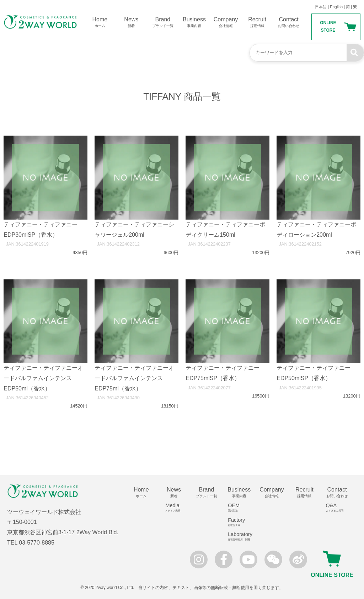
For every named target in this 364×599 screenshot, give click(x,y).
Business (194, 22)
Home (100, 22)
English (336, 7)
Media (176, 508)
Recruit (257, 22)
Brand (163, 22)
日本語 (321, 7)
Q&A (340, 508)
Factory (242, 522)
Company (226, 22)
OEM (242, 508)
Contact (289, 22)
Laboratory (242, 536)
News (131, 22)
